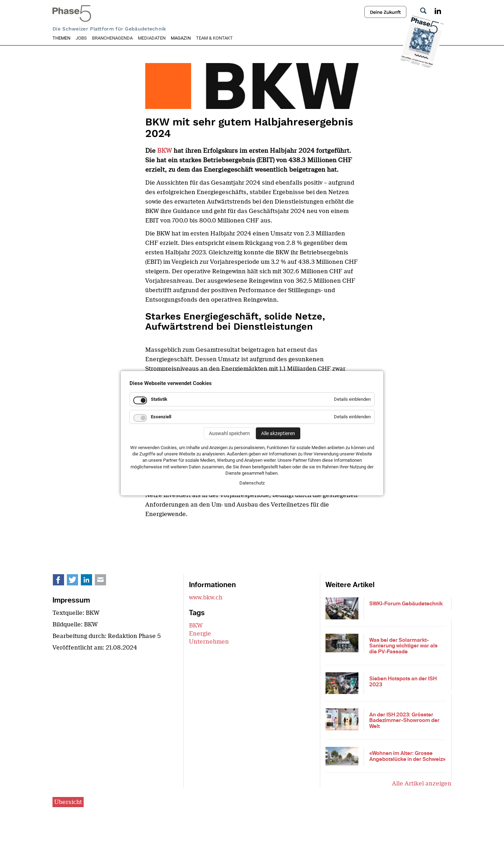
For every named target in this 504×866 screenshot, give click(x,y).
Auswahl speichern (229, 433)
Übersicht (68, 802)
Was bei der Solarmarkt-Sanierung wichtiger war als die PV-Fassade (403, 646)
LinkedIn (90, 581)
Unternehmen (209, 642)
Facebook (62, 581)
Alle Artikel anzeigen (422, 783)
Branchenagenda (112, 38)
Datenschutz (252, 483)
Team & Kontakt (214, 38)
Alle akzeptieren (278, 433)
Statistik (159, 399)
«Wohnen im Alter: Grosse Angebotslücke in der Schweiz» (407, 756)
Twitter (76, 581)
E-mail (104, 581)
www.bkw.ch (206, 597)
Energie (200, 634)
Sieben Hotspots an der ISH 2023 (403, 682)
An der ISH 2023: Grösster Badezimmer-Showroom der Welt (404, 720)
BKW (165, 151)
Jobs (81, 38)
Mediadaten (152, 38)
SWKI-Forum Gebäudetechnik (406, 604)
